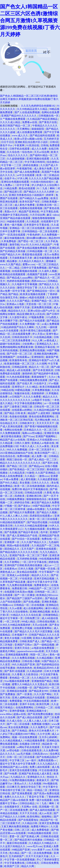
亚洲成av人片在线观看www (43, 440)
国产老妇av (25, 506)
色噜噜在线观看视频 (31, 208)
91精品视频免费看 (35, 741)
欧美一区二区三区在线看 (44, 519)
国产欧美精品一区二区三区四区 (27, 469)
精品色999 (54, 238)
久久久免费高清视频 (24, 658)
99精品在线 (7, 390)
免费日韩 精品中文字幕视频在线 (30, 489)
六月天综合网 (38, 215)
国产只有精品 (20, 731)
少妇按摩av (29, 344)
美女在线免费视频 (19, 727)
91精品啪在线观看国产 (13, 522)
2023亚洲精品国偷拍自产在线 (17, 453)
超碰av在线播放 (36, 509)
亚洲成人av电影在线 (43, 443)
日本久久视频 (26, 569)
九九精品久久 (18, 777)
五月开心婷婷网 (48, 737)
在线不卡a (10, 178)
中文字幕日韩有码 (35, 162)
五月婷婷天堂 (51, 139)
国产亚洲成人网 (30, 836)
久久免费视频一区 (30, 324)
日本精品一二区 (44, 707)
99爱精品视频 (23, 390)
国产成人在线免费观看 (27, 172)
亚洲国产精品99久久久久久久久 (19, 116)
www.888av (6, 714)
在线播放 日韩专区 (30, 744)
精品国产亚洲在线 (29, 212)
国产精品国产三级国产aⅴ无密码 (25, 598)
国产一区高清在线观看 (13, 235)
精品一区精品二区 (38, 790)
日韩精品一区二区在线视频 (29, 605)
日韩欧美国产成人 (30, 641)
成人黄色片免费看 (25, 205)
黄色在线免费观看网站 (42, 417)
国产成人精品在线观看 (30, 717)
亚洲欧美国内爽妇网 (46, 354)
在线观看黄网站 (43, 628)
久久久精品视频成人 (12, 741)
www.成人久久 (20, 135)
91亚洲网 (26, 638)
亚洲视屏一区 (12, 542)
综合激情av (53, 162)
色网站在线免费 (50, 112)
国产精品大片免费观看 (22, 512)
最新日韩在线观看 (17, 843)
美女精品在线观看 (27, 572)
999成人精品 (29, 622)
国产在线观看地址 (29, 820)
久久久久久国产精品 (19, 301)
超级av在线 (20, 714)
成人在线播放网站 (34, 608)
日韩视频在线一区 (49, 116)
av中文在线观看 (26, 175)
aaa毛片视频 (24, 754)
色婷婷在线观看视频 (19, 281)
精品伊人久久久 (41, 575)
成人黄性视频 (28, 479)
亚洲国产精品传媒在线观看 (16, 218)
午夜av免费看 (11, 479)
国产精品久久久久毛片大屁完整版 (34, 631)
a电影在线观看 (37, 297)
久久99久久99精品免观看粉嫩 (31, 526)
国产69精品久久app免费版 (34, 198)
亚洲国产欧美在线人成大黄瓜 (36, 774)
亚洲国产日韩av (24, 645)
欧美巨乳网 (43, 704)
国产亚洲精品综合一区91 (41, 291)
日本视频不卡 (20, 635)
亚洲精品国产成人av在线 (14, 767)
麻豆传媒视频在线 (15, 238)
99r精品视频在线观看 (40, 833)
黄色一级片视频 (13, 225)
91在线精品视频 (43, 337)
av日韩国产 (16, 397)
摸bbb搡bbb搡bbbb (37, 238)
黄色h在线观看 (27, 188)
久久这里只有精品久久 (13, 846)
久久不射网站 (12, 562)
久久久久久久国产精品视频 (44, 178)
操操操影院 (38, 129)
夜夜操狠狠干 (39, 377)
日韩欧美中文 (27, 423)
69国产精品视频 (42, 506)
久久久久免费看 (32, 397)
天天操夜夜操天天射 (21, 258)
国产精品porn (36, 466)
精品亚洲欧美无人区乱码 (31, 314)
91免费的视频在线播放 (22, 780)
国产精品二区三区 (17, 466)
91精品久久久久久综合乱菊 (26, 615)
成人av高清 (46, 813)
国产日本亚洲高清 (43, 370)
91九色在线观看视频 (19, 377)
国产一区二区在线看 (19, 724)
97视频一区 (11, 506)
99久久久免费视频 (17, 450)
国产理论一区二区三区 (31, 241)
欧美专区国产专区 (30, 202)
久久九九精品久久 (48, 764)
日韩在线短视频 (46, 622)
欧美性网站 (34, 817)
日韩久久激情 (22, 443)
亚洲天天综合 (22, 648)
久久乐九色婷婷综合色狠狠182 (38, 106)
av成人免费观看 (50, 324)
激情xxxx (44, 476)
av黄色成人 (51, 340)
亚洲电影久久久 (37, 777)
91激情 (30, 473)
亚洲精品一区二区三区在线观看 (27, 228)
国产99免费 (11, 774)
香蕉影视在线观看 (33, 255)
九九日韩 (41, 327)
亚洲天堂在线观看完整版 (24, 770)
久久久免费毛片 (39, 727)
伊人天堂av (38, 334)
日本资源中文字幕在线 (37, 225)
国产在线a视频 (32, 602)
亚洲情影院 (38, 357)
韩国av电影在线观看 (18, 545)
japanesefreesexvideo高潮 (31, 651)
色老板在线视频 (19, 417)
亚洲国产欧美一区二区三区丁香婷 (29, 555)
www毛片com (35, 846)
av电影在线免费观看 (43, 648)
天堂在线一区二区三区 (39, 304)
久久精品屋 (33, 221)
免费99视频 (24, 456)
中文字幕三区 (17, 760)
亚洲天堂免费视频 (49, 823)
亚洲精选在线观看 (17, 691)
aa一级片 (32, 760)
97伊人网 (23, 178)
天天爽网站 (24, 129)
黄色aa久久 (21, 784)
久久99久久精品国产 (41, 245)
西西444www (39, 281)
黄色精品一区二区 (20, 678)
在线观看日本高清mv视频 (19, 592)
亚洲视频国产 (8, 357)
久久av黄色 (43, 446)
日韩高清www (41, 754)
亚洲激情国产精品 (42, 681)
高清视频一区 (47, 807)
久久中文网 (44, 734)
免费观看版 (16, 701)
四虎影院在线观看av (41, 516)
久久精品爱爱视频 (48, 479)
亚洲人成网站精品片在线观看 (29, 698)
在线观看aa (23, 357)
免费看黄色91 (42, 585)
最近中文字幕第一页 (12, 618)
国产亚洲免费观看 (22, 793)
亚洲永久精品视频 (43, 638)
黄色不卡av (7, 145)
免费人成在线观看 (40, 767)
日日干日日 (7, 142)
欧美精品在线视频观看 (13, 274)
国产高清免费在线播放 (41, 714)
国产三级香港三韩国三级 (19, 407)
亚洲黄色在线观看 (46, 549)
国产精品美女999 (39, 691)
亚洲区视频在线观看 (38, 159)
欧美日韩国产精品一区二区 (16, 126)
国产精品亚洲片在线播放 (29, 840)
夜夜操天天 (43, 780)
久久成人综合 (15, 721)
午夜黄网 (20, 145)
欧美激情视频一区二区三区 (20, 364)
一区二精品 (13, 268)
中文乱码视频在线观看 (37, 701)
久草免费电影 (9, 241)
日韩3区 (54, 142)
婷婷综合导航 (22, 502)
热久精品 (15, 853)
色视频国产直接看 (38, 274)
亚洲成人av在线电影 (18, 575)
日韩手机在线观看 (20, 149)
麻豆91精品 (52, 608)
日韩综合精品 (27, 803)
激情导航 (14, 245)
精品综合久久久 (17, 311)
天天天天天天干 (46, 423)
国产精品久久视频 (47, 512)
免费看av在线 (30, 122)
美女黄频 (25, 483)
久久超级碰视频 (16, 159)
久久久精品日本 (41, 678)
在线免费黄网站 (25, 707)
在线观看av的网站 (22, 410)
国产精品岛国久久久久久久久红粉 (19, 552)
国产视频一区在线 (46, 569)
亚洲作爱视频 (17, 711)
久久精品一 (31, 476)
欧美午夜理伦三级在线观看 (36, 331)
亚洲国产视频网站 (46, 436)
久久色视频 (35, 784)
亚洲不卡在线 (27, 704)
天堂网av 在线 (29, 807)
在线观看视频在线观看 (25, 271)
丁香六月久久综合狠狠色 (14, 612)
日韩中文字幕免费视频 (34, 268)
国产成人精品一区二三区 (43, 460)
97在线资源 (26, 579)
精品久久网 (28, 866)
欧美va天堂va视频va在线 (28, 139)
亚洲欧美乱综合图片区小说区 (32, 142)
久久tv (52, 377)
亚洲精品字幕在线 (45, 347)
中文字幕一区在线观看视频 (20, 860)
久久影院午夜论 (19, 317)
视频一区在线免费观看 (25, 737)
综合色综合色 (8, 456)
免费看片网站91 (40, 827)
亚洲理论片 (19, 387)
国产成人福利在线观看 (43, 810)
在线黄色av (11, 569)
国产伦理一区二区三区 (20, 354)
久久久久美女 (47, 288)
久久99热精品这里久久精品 (33, 109)
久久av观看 (16, 608)
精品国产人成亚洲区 (39, 413)
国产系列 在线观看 (15, 671)
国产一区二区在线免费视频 (37, 853)
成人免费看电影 (41, 830)
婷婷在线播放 (31, 165)
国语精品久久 (12, 549)
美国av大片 (11, 212)
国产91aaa (29, 436)
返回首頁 (31, 51)
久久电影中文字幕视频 (25, 284)
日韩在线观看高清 (32, 750)
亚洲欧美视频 (50, 602)
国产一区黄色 (25, 694)
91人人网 (38, 340)
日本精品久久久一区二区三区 (41, 430)
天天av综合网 (42, 152)
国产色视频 (11, 532)
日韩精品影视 (20, 367)
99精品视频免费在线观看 (34, 380)
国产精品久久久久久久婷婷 (39, 192)
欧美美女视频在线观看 (33, 294)
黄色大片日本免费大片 (42, 731)
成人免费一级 (39, 456)
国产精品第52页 (13, 192)
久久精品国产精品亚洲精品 (43, 119)
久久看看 (17, 674)
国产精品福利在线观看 (43, 135)
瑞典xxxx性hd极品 (33, 433)
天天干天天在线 (29, 813)
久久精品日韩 (30, 823)
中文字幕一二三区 (12, 165)
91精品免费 (11, 188)
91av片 (24, 245)
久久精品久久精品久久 (32, 261)
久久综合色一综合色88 (20, 152)
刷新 (31, 57)
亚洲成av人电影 (16, 304)
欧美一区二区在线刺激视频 (30, 486)
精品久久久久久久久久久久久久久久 (21, 463)
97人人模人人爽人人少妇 (14, 516)
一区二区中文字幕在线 (34, 562)
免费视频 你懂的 (41, 724)
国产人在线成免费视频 (27, 112)
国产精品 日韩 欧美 (15, 413)
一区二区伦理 (12, 622)
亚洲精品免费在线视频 (33, 350)
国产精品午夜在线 (29, 532)
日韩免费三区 (33, 618)
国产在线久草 (25, 383)
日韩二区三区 (22, 830)
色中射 (44, 532)
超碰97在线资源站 (10, 344)
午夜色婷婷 (34, 235)
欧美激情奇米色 (19, 360)
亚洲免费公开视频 (22, 628)
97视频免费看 (37, 317)
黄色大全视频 (12, 638)
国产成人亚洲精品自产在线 (22, 536)
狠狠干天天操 (22, 307)
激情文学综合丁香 (27, 288)
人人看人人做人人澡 (36, 721)
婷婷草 (50, 195)
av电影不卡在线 (41, 400)
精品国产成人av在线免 (13, 440)
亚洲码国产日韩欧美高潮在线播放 (24, 565)
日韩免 (45, 145)
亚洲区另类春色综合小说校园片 (27, 195)
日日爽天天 (13, 787)
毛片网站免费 (43, 420)
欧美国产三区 (12, 866)
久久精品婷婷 (35, 671)
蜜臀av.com (29, 264)
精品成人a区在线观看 (19, 370)
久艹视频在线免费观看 (13, 119)
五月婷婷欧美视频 (27, 559)
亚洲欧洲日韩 (34, 496)
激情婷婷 (27, 374)
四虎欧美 (20, 496)
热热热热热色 (25, 668)
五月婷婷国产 (17, 856)
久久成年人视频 (48, 271)
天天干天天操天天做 (37, 856)
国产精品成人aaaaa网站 (20, 278)
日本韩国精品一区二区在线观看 (40, 231)
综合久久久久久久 (18, 155)
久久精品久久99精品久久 (43, 843)
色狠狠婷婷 (38, 393)
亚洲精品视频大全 (37, 711)
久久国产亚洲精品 (46, 473)
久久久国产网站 (43, 694)
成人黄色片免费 (43, 169)
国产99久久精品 (9, 483)
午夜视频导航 (25, 169)
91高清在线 (33, 145)
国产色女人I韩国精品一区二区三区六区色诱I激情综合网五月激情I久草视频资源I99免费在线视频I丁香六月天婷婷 (30, 20)
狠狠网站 (47, 817)
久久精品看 (7, 443)
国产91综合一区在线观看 (26, 539)
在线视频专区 (12, 807)
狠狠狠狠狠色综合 (37, 499)
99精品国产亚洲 (21, 850)
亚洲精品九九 (44, 344)
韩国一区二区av (39, 655)
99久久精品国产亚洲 (24, 665)
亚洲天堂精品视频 (44, 579)
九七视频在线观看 (35, 529)
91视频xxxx (6, 605)
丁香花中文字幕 (36, 797)
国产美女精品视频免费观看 (33, 248)
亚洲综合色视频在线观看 (15, 182)
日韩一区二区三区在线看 (21, 757)
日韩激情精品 (51, 615)
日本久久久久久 (41, 483)
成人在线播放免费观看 (30, 132)
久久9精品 (32, 387)
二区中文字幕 (22, 185)
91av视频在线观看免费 (17, 681)
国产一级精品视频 (44, 645)
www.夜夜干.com (41, 850)
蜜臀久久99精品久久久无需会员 (30, 684)
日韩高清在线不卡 (22, 337)
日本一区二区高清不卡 (42, 450)
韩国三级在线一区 (17, 460)
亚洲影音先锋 (52, 433)
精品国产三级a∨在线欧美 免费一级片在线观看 (26, 800)
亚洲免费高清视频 (42, 307)
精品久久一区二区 (39, 367)
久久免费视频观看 (10, 433)
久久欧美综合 (31, 674)
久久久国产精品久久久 (34, 542)
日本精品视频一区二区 (40, 251)
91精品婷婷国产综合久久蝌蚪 (18, 327)
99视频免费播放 (16, 499)
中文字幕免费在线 (15, 863)
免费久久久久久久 (15, 797)
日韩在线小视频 (31, 661)
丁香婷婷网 (53, 797)
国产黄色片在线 (48, 122)
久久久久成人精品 (10, 122)
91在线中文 (41, 383)
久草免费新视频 (41, 390)
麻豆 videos (53, 215)
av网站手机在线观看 (29, 747)
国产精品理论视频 (38, 522)
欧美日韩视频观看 (50, 387)
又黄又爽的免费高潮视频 (15, 827)
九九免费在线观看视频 (20, 585)
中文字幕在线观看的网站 (29, 403)
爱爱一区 (15, 836)
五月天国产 (28, 549)
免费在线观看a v (48, 760)
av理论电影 (13, 750)
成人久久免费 (39, 149)
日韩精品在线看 (34, 493)
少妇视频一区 (25, 688)
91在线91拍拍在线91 (43, 182)
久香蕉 (48, 493)
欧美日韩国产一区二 (47, 453)
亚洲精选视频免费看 (17, 655)
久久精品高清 (17, 473)
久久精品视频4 (45, 658)
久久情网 (42, 364)
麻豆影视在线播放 (12, 436)
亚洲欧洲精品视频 (40, 612)
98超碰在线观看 (16, 221)
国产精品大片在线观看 (33, 321)
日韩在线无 (33, 863)
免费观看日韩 (20, 588)
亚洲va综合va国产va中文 (42, 311)
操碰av (23, 297)
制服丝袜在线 (22, 393)
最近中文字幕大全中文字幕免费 (18, 764)
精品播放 (12, 261)
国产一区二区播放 (25, 595)
